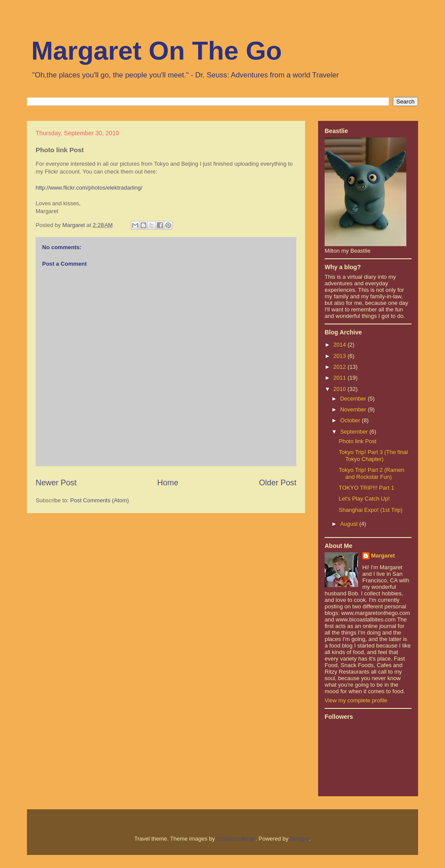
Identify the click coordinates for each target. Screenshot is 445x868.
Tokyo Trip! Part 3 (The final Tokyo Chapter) (373, 456)
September (355, 432)
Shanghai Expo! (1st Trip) (370, 510)
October (351, 420)
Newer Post (56, 483)
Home (168, 483)
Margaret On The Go (157, 51)
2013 (340, 356)
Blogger (299, 839)
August (350, 524)
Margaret (383, 556)
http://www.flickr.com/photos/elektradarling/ (89, 188)
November (354, 409)
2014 (340, 345)
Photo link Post (357, 441)
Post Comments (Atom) (100, 500)
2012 (340, 367)
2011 (340, 378)
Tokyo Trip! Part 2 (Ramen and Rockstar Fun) (371, 473)
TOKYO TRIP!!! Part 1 (366, 488)
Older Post (278, 483)
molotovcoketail (236, 839)
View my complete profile (356, 700)
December (354, 399)
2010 (340, 389)
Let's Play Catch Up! (364, 499)
